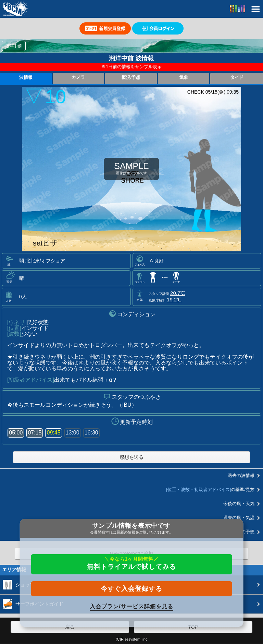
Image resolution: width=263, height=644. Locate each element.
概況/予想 (131, 77)
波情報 (26, 77)
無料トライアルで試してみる (131, 563)
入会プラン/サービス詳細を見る (131, 606)
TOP (193, 627)
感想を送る (131, 457)
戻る (70, 627)
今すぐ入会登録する (131, 589)
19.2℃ (174, 300)
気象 (184, 77)
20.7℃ (178, 293)
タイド (237, 77)
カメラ (78, 77)
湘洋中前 (14, 46)
